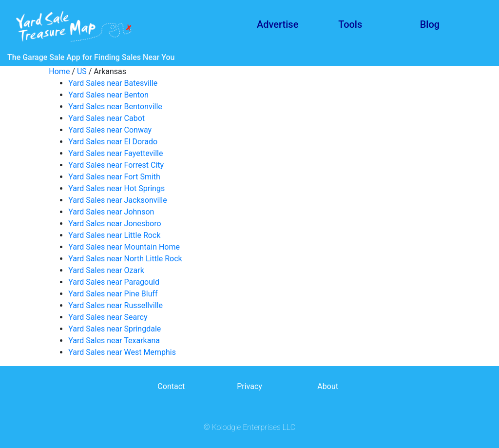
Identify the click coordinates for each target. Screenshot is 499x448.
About (328, 386)
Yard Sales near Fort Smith (114, 177)
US (82, 71)
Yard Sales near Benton (108, 95)
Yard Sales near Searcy (108, 317)
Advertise (278, 24)
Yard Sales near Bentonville (115, 107)
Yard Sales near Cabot (106, 118)
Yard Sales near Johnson (111, 212)
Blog (430, 24)
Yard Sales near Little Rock (114, 235)
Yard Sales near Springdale (115, 329)
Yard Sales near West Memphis (122, 352)
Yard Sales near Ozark (106, 270)
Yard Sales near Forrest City (116, 165)
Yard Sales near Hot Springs (116, 188)
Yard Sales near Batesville (113, 83)
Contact (171, 386)
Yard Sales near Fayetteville (115, 153)
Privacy (249, 386)
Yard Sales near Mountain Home (124, 247)
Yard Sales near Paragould (114, 282)
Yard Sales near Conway (110, 130)
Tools (350, 24)
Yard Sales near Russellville (115, 305)
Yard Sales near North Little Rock (125, 259)
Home (59, 71)
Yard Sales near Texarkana (114, 341)
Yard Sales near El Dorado (113, 142)
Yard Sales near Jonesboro (115, 224)
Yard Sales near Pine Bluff (113, 294)
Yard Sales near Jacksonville (117, 200)
